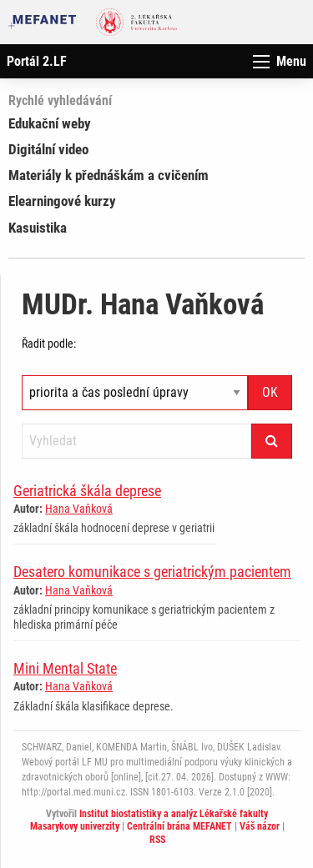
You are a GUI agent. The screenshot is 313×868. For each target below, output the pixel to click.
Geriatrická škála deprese (87, 491)
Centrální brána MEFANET (179, 826)
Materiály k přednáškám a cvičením (109, 175)
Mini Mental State (65, 668)
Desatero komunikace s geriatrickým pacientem (152, 572)
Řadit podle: (49, 344)
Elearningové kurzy (62, 201)
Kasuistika (38, 228)
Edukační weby (50, 123)
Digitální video (48, 149)
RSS (157, 840)
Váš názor (260, 826)
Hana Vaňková (79, 509)
